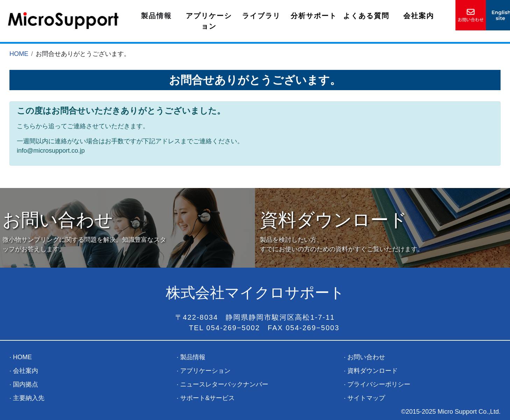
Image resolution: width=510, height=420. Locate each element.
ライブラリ (261, 16)
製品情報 (156, 16)
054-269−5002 (233, 328)
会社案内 (419, 16)
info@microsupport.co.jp (51, 151)
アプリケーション (209, 21)
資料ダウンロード (373, 371)
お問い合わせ (366, 357)
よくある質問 (366, 16)
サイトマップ (366, 398)
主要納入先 (29, 398)
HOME (19, 54)
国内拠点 (26, 384)
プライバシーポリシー (379, 384)
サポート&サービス (207, 398)
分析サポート (314, 16)
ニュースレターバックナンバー (224, 384)
